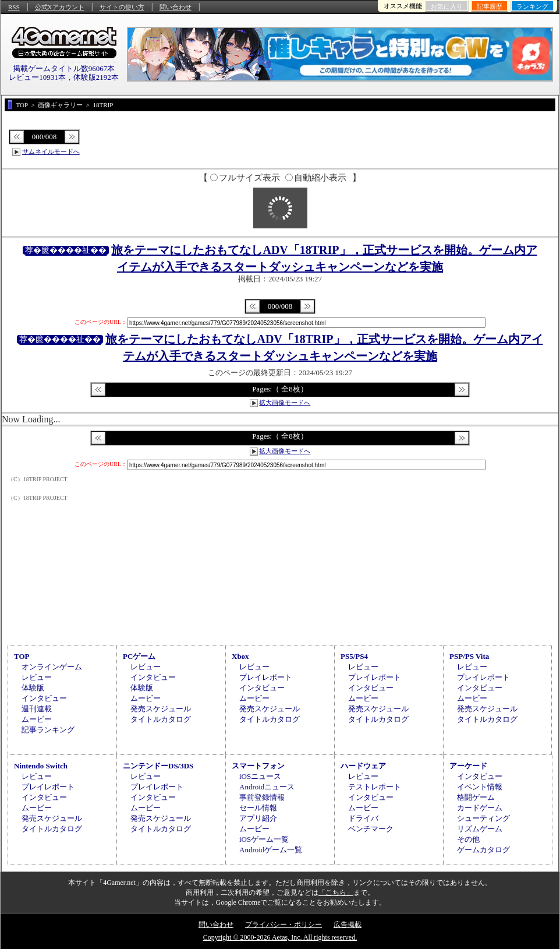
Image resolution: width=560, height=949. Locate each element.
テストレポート (375, 787)
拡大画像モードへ (285, 403)
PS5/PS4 (354, 656)
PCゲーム (139, 656)
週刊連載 (37, 709)
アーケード (468, 766)
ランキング (532, 6)
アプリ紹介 (258, 818)
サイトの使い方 (122, 7)
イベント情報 (480, 787)
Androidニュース (267, 787)
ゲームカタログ (483, 850)
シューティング (483, 818)
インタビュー (44, 698)
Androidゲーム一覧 (271, 850)
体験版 (33, 688)
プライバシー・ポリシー (283, 925)
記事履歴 (490, 6)
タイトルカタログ (161, 719)
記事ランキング (48, 730)
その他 (468, 839)
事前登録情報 (262, 797)
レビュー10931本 (37, 77)
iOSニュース (260, 776)
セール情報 (258, 808)
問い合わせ (176, 7)
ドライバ (363, 818)
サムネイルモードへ (51, 151)
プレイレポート (266, 677)
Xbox (240, 656)
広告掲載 (348, 925)
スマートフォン (258, 766)
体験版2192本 (96, 77)
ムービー (37, 719)
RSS (14, 7)
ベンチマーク (371, 829)
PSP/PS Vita (469, 656)
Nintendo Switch (41, 766)
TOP (22, 656)
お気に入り (447, 6)
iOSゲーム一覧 (264, 839)
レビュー (37, 677)
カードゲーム (480, 808)
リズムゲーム (480, 829)
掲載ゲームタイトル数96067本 (64, 68)
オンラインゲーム (52, 667)
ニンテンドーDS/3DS (158, 766)
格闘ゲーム (476, 797)
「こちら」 (336, 892)
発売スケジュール (161, 709)
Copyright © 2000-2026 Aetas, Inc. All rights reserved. (280, 937)
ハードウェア (363, 766)
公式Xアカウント (60, 7)
